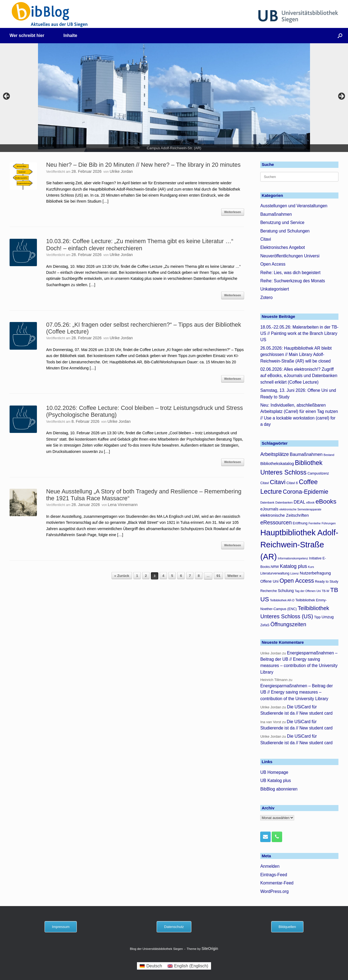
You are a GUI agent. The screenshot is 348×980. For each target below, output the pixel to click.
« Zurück (122, 576)
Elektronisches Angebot (283, 247)
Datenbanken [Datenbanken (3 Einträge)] (284, 502)
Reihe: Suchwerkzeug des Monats (293, 281)
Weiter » (234, 576)
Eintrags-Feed (274, 875)
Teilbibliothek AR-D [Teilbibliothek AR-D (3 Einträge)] (282, 600)
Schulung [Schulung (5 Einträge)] (286, 591)
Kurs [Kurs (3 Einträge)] (311, 567)
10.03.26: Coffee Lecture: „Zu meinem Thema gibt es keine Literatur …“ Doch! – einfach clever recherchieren (140, 245)
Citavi (266, 239)
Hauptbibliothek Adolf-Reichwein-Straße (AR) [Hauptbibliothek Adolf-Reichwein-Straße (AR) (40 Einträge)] (299, 544)
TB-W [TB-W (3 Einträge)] (325, 591)
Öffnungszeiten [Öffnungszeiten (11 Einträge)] (288, 624)
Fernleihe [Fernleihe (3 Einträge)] (314, 523)
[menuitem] (151, 966)
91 (219, 576)
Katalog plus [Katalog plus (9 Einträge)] (293, 566)
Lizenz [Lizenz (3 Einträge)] (295, 573)
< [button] (7, 96)
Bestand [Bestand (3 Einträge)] (329, 455)
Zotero (266, 298)
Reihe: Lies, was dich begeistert (290, 273)
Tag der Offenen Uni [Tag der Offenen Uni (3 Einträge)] (308, 591)
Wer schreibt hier (27, 35)
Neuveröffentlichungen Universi (290, 256)
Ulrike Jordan (121, 171)
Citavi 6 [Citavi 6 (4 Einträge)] (292, 483)
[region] (174, 98)
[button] (340, 36)
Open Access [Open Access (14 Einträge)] (297, 581)
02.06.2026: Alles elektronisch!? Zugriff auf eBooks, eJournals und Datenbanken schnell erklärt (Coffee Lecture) (299, 376)
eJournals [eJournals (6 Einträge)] (269, 509)
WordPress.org (274, 891)
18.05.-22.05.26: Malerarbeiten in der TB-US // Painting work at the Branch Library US (299, 334)
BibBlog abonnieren (279, 789)
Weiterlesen (233, 212)
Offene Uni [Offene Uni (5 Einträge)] (269, 581)
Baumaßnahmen (276, 214)
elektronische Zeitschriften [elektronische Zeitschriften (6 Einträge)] (284, 515)
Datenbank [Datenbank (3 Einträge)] (267, 502)
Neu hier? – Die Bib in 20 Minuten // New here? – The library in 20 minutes (143, 165)
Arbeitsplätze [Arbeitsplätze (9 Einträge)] (274, 454)
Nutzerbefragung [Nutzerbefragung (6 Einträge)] (315, 573)
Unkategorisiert (275, 289)
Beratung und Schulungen (285, 231)
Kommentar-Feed (277, 883)
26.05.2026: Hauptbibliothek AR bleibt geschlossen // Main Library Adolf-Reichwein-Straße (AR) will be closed (296, 355)
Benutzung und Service (282, 222)
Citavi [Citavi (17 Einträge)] (278, 482)
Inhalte (70, 35)
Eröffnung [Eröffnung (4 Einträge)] (300, 523)
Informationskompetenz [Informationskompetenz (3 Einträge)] (293, 558)
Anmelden (270, 866)
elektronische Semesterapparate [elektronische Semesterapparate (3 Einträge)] (300, 509)
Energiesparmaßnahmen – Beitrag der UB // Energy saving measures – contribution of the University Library (296, 692)
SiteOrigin (210, 949)
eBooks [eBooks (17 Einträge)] (326, 501)
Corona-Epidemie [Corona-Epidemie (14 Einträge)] (305, 492)
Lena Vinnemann (123, 505)
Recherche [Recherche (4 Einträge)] (268, 591)
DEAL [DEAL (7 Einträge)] (299, 502)
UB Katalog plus (276, 781)
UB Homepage (274, 772)
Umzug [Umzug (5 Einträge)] (327, 617)
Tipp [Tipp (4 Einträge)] (317, 617)
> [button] (341, 96)
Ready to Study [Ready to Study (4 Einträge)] (327, 582)
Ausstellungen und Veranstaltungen (294, 206)
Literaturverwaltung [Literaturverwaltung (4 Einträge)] (275, 573)
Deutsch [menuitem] (154, 966)
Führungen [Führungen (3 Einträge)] (329, 523)
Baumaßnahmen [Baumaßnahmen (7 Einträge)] (306, 454)
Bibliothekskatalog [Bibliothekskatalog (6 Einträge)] (277, 463)
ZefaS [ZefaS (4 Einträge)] (265, 625)
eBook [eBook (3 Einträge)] (310, 502)
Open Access (273, 264)
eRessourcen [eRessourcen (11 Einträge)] (276, 522)
